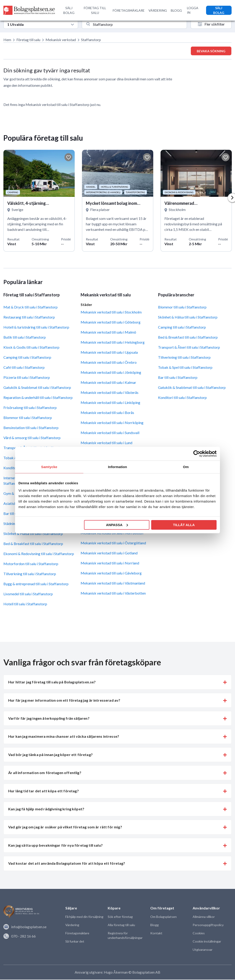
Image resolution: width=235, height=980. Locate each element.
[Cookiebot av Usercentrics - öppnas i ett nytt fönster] (197, 454)
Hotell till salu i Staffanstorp (25, 604)
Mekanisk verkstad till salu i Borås (107, 413)
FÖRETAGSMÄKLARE (129, 10)
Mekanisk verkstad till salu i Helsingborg (113, 343)
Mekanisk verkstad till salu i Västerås (110, 393)
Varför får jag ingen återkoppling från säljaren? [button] (49, 719)
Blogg (154, 925)
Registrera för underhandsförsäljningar (125, 936)
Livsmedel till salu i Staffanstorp (28, 594)
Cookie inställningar (207, 942)
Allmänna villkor (204, 917)
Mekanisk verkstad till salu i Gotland (109, 553)
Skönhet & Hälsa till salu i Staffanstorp (33, 534)
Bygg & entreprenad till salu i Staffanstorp (36, 584)
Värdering (72, 925)
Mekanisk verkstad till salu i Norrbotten (112, 533)
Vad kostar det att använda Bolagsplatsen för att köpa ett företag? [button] (67, 864)
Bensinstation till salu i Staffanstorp (31, 428)
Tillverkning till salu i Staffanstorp (30, 574)
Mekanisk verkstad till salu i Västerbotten (113, 594)
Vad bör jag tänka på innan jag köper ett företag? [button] (50, 755)
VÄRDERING (158, 10)
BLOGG (176, 10)
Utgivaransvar (203, 950)
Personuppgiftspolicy (208, 925)
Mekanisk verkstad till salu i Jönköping (111, 373)
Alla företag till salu (121, 925)
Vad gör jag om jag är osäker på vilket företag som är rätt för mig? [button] (65, 828)
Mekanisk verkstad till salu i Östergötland (113, 543)
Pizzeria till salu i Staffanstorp (27, 378)
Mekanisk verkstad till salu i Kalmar (108, 383)
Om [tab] (186, 467)
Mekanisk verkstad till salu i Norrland (110, 563)
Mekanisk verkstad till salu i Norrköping (112, 423)
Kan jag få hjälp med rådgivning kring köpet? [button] (46, 809)
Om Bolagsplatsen (163, 917)
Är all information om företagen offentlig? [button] (45, 773)
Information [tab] (117, 467)
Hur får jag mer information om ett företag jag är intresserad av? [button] (64, 701)
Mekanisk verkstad (61, 40)
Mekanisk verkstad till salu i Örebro (109, 363)
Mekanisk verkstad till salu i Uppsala (109, 353)
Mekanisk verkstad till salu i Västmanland (113, 584)
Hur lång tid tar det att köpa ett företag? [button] (43, 791)
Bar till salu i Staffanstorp (178, 378)
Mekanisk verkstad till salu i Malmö (108, 333)
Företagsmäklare (77, 934)
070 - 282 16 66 (20, 936)
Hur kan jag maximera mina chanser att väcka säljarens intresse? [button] (64, 737)
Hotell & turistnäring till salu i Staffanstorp (36, 328)
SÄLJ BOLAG (69, 10)
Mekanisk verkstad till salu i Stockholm (111, 312)
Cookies (198, 934)
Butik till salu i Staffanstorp (25, 338)
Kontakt (156, 934)
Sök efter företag (120, 917)
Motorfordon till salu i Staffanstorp (31, 564)
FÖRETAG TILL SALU (95, 10)
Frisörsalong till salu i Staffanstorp (30, 408)
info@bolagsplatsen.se (25, 927)
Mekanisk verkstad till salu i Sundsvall (110, 433)
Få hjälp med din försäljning (84, 917)
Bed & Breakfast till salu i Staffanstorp (33, 544)
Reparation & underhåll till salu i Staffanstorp (38, 398)
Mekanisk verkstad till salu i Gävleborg (111, 573)
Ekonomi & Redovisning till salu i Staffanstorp (39, 554)
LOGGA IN (193, 10)
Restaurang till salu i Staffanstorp (29, 317)
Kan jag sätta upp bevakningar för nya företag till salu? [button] (55, 846)
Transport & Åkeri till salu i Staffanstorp (189, 348)
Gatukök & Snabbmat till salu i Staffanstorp (37, 388)
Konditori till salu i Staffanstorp (182, 398)
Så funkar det (75, 942)
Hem (7, 40)
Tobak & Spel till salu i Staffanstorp (185, 368)
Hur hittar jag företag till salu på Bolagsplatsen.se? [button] (52, 682)
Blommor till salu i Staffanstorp (28, 418)
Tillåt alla (184, 525)
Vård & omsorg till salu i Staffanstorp (32, 438)
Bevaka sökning (211, 51)
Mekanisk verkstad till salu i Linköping (110, 403)
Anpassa (117, 525)
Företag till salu (28, 40)
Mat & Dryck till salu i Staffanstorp (31, 307)
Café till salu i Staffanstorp (24, 368)
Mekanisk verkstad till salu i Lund (106, 443)
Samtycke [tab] (49, 467)
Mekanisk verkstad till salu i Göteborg (111, 323)
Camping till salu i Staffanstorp (27, 358)
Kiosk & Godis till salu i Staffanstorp (31, 348)
